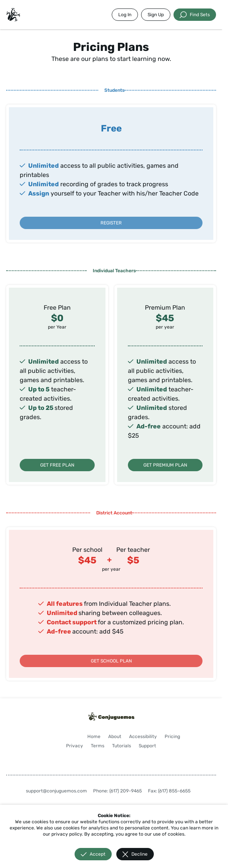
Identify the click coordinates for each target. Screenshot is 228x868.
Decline (135, 854)
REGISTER (111, 223)
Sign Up (156, 15)
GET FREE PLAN (57, 465)
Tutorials (122, 746)
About (115, 737)
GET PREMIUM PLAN (165, 465)
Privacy (75, 746)
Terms (98, 746)
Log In (125, 15)
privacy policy (67, 834)
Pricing (172, 737)
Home (94, 737)
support (84, 622)
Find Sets (195, 15)
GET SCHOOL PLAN (111, 661)
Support (147, 746)
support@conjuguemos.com (56, 791)
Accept (93, 854)
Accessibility (143, 737)
